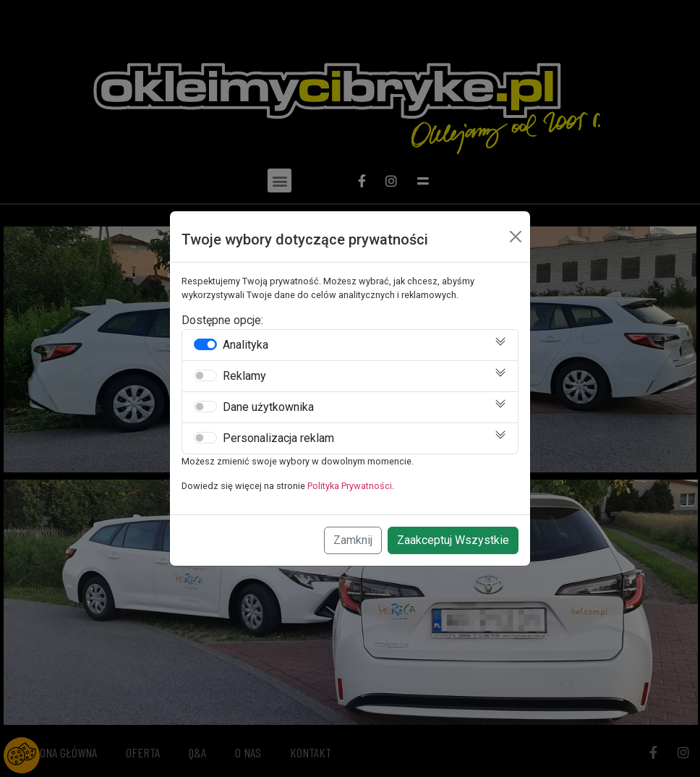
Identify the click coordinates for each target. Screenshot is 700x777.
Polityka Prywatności (350, 486)
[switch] (205, 344)
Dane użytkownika (268, 407)
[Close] (516, 237)
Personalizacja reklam (278, 438)
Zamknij (353, 540)
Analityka (246, 345)
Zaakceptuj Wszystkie (453, 540)
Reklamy (244, 376)
